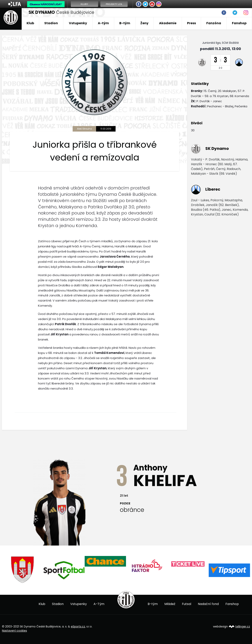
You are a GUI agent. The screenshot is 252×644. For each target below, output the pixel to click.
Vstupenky (78, 23)
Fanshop (239, 23)
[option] (23, 570)
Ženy (144, 23)
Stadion (51, 23)
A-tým (103, 23)
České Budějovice (61, 12)
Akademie (168, 23)
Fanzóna (214, 23)
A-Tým (99, 604)
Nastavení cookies (14, 631)
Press (191, 23)
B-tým (125, 23)
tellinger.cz (243, 626)
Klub (30, 23)
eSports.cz (78, 626)
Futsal (187, 604)
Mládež (170, 604)
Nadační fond (208, 604)
